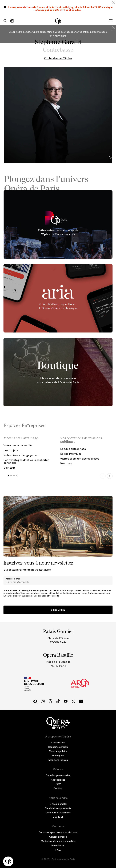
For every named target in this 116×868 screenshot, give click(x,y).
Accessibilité (58, 780)
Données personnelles (58, 775)
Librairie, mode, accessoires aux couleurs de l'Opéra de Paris (58, 380)
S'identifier (58, 36)
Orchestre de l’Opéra (58, 58)
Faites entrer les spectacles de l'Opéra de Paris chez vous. (58, 232)
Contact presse (58, 837)
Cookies (58, 788)
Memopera (58, 756)
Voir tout (9, 468)
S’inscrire (58, 610)
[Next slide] (110, 476)
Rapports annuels (58, 747)
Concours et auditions (58, 813)
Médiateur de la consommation (58, 841)
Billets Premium (71, 454)
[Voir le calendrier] (13, 21)
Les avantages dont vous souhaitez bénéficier (26, 461)
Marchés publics (58, 751)
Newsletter (58, 845)
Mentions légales (58, 760)
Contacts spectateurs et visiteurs (58, 832)
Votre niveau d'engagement (22, 455)
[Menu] (111, 21)
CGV (58, 784)
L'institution (58, 743)
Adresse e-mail (13, 579)
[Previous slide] (103, 476)
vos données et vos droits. (47, 596)
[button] (8, 861)
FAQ (58, 850)
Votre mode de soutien (18, 445)
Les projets (11, 450)
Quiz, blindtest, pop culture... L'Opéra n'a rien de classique (58, 306)
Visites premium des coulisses (80, 459)
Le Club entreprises (73, 449)
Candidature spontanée (58, 808)
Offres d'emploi (58, 804)
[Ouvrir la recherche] (4, 21)
